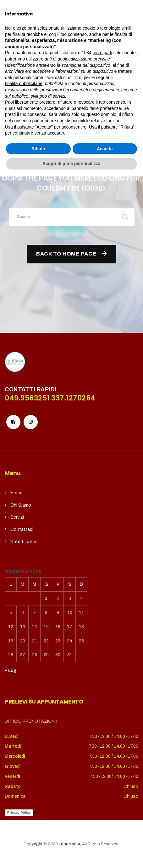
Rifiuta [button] (38, 840)
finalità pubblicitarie (24, 775)
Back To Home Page (66, 254)
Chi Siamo (21, 505)
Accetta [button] (105, 840)
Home (16, 493)
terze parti (102, 744)
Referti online (24, 542)
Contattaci (22, 529)
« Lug (11, 671)
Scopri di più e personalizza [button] (71, 855)
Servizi (17, 517)
